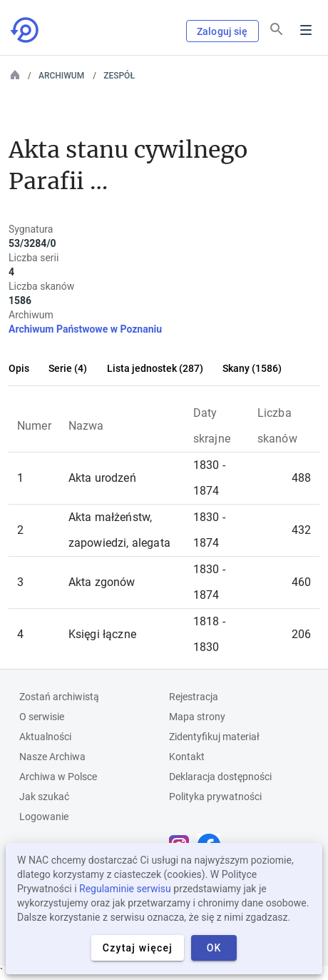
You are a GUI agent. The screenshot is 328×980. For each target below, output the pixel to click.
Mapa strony (197, 717)
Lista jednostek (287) (155, 368)
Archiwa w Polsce (58, 777)
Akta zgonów (102, 582)
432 (301, 530)
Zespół (119, 76)
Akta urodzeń (102, 478)
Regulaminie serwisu (125, 889)
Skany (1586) (252, 368)
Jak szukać (44, 797)
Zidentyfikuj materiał (214, 737)
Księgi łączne (102, 634)
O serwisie (42, 717)
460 (301, 582)
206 (301, 634)
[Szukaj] (277, 29)
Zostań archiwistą (59, 697)
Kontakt (187, 757)
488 (301, 478)
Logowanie (44, 817)
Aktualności (45, 737)
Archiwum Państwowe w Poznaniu (85, 329)
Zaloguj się (222, 31)
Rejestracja (194, 697)
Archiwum (61, 76)
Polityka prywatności (215, 797)
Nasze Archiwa (52, 757)
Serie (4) (68, 368)
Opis (19, 368)
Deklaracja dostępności (220, 777)
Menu (306, 30)
